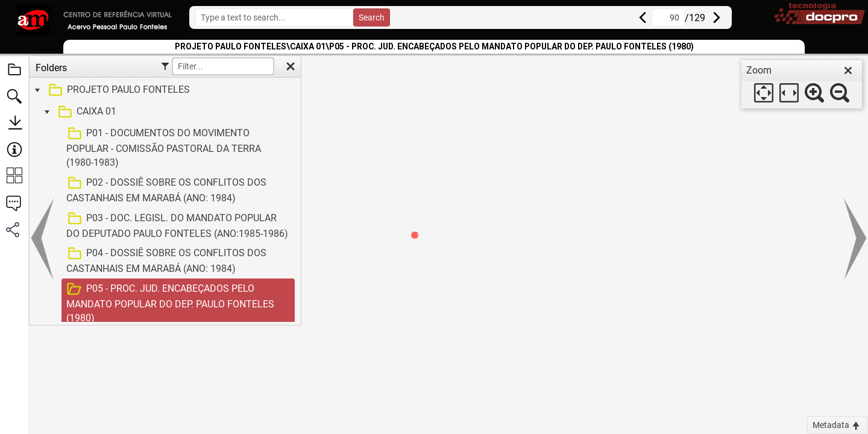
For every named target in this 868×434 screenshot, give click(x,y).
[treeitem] (164, 90)
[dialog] (802, 84)
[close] (848, 71)
